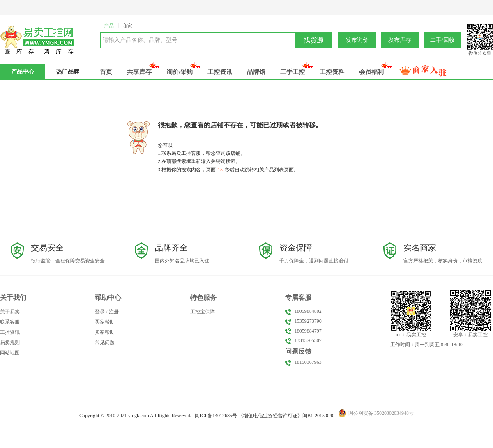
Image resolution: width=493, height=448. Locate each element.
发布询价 (357, 40)
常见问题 (105, 342)
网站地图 (10, 353)
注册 (114, 312)
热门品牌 (68, 72)
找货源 (313, 40)
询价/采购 (180, 72)
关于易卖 (10, 312)
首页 (106, 72)
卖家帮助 (105, 332)
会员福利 (371, 72)
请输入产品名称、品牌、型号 (140, 40)
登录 (100, 312)
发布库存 (400, 40)
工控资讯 (220, 72)
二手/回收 (442, 40)
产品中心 (23, 72)
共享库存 (139, 72)
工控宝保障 (203, 312)
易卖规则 (10, 342)
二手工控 (293, 72)
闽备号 (216, 416)
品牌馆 (256, 72)
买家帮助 (105, 322)
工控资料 (332, 72)
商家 (127, 26)
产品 (109, 26)
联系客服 (10, 322)
